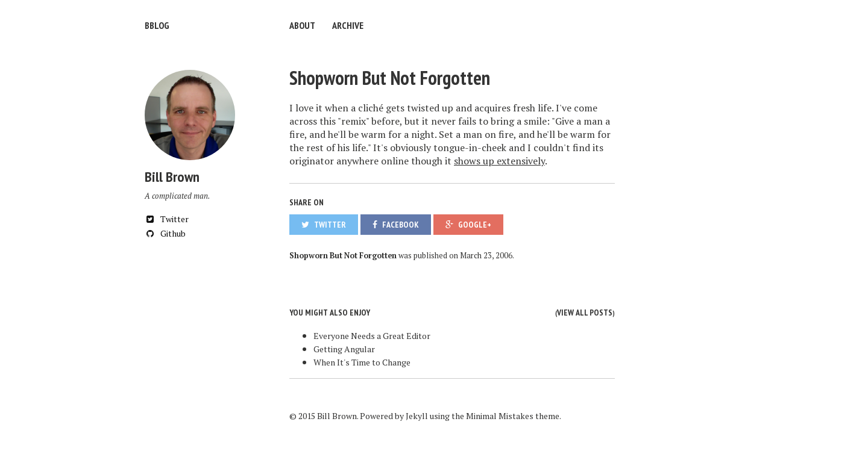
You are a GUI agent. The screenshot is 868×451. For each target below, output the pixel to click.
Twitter (167, 219)
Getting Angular (344, 349)
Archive (348, 25)
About (302, 25)
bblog (157, 25)
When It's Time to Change (362, 362)
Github (165, 233)
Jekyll (417, 416)
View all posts (585, 313)
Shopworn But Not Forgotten (390, 78)
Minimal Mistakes (500, 416)
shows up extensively (499, 161)
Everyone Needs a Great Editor (372, 336)
